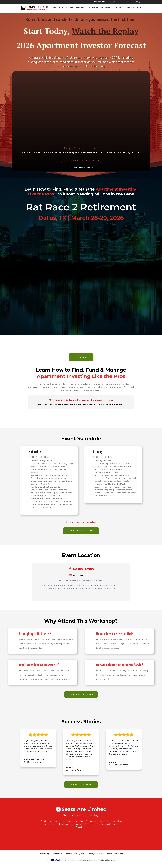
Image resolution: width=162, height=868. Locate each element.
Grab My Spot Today (81, 534)
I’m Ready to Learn (81, 699)
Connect (129, 9)
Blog (140, 9)
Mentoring (81, 9)
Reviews (70, 9)
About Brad (58, 9)
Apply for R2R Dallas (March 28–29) (81, 162)
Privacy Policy (80, 859)
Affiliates (68, 859)
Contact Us (58, 859)
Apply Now (81, 360)
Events (119, 9)
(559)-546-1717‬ (99, 2)
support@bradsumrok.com (118, 2)
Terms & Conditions (115, 859)
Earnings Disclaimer (96, 859)
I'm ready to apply (81, 790)
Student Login (136, 2)
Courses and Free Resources (101, 9)
